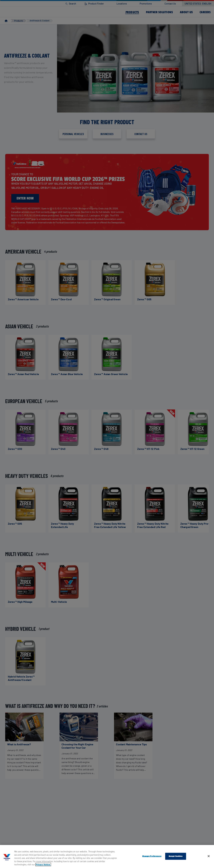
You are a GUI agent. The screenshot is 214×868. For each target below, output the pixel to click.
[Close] (209, 856)
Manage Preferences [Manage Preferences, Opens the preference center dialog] (152, 856)
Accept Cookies (176, 856)
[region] (107, 856)
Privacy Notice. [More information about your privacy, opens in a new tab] (43, 864)
